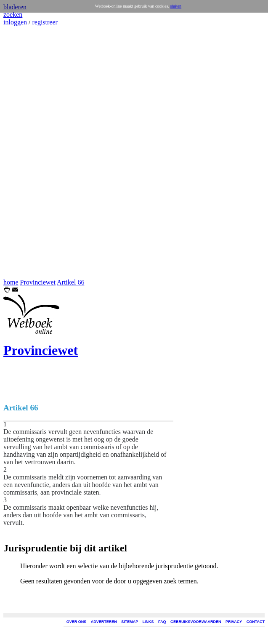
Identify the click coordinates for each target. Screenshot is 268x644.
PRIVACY (234, 622)
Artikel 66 (70, 282)
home (11, 282)
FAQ (162, 622)
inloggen (15, 22)
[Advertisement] (29, 152)
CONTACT (256, 622)
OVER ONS (77, 622)
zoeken (13, 15)
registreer (45, 22)
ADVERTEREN (104, 622)
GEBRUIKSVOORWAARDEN (196, 622)
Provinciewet (38, 282)
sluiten (176, 6)
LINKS (148, 622)
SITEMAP (130, 622)
